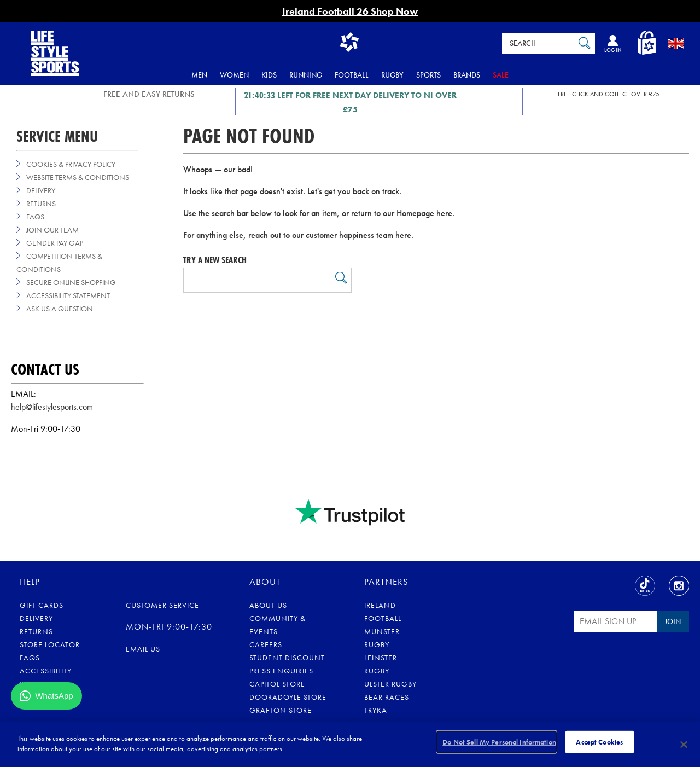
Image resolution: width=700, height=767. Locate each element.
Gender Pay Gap (55, 243)
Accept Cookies (599, 744)
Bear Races (387, 697)
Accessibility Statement (68, 295)
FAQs (35, 217)
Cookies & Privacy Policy (71, 164)
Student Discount (287, 658)
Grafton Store (281, 710)
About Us (268, 605)
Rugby (392, 75)
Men (199, 75)
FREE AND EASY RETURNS (149, 94)
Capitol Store (277, 684)
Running (306, 75)
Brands (467, 75)
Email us (143, 649)
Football (352, 75)
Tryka (376, 710)
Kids (269, 75)
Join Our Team (52, 230)
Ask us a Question (60, 309)
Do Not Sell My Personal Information (499, 744)
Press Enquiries (281, 671)
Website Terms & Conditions (78, 177)
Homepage (415, 213)
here (403, 235)
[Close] (684, 745)
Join (673, 621)
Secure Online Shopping (71, 282)
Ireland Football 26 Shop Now (350, 11)
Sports (428, 75)
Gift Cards (42, 605)
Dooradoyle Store (288, 697)
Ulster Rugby (390, 684)
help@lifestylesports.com (52, 407)
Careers (266, 644)
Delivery (41, 190)
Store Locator (50, 644)
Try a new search (215, 260)
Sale (501, 75)
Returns (41, 204)
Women (234, 75)
